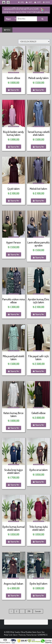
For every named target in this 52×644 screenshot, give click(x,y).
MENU (7, 30)
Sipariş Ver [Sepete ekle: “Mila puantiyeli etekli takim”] (15, 371)
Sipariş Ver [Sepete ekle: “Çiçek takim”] (15, 201)
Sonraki (38, 611)
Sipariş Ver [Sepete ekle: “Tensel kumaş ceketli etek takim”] (40, 147)
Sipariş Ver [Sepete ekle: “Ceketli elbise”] (40, 425)
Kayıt (29, 2)
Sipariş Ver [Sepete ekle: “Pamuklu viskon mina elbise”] (15, 314)
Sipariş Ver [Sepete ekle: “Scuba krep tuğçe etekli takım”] (15, 485)
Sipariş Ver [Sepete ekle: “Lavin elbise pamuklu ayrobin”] (40, 257)
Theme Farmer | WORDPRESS (37, 635)
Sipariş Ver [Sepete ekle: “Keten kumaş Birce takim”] (15, 428)
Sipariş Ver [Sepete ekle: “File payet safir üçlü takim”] (40, 371)
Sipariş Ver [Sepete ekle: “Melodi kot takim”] (40, 201)
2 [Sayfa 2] (17, 611)
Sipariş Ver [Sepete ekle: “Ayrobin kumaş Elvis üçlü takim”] (40, 314)
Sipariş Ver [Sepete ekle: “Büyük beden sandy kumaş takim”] (15, 147)
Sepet (38, 2)
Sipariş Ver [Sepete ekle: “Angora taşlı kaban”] (15, 595)
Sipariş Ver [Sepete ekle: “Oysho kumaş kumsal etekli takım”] (15, 542)
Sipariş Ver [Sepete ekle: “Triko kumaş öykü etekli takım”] (40, 542)
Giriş (21, 2)
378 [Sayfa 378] (29, 611)
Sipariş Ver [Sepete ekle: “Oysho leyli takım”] (40, 595)
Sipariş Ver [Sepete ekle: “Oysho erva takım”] (40, 482)
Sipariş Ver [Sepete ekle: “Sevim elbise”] (15, 90)
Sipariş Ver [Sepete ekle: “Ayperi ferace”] (15, 254)
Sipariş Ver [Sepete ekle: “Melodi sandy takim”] (40, 90)
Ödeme (47, 2)
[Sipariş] (34, 42)
